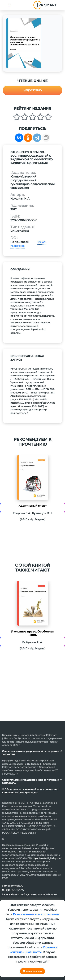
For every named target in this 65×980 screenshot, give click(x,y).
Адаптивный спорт (32, 506)
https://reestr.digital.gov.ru (47, 858)
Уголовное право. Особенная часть (32, 633)
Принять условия (32, 971)
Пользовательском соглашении (36, 914)
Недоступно (33, 90)
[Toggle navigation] (10, 5)
